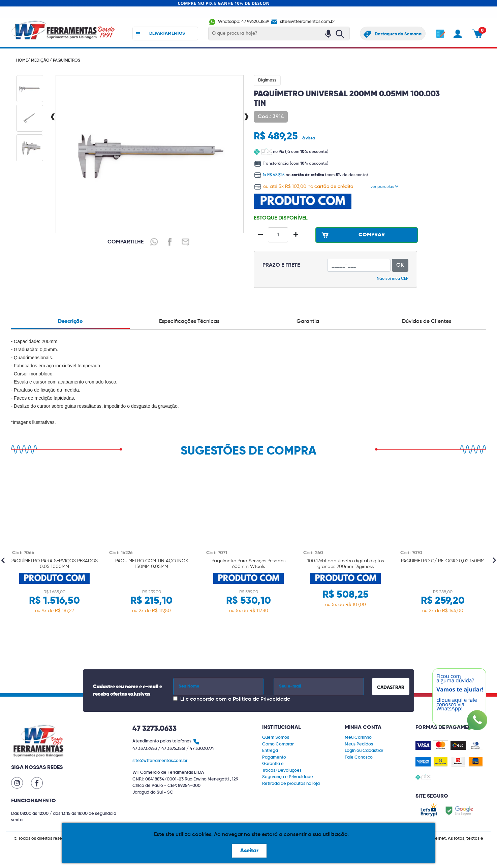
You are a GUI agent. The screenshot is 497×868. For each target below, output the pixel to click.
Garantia (308, 322)
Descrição (70, 322)
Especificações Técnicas (189, 322)
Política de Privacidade (261, 699)
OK (400, 265)
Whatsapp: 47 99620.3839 (239, 22)
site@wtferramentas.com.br (303, 22)
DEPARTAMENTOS (161, 34)
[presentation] (53, 118)
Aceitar (249, 851)
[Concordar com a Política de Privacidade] (175, 698)
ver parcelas (385, 187)
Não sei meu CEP (393, 279)
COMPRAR (352, 235)
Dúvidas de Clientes (427, 322)
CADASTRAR (391, 688)
